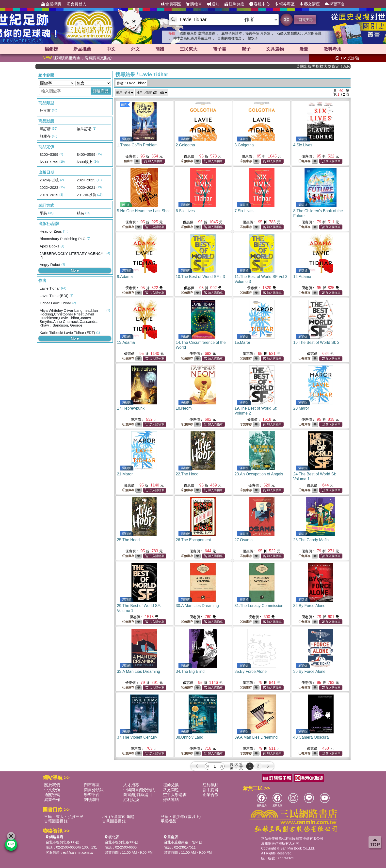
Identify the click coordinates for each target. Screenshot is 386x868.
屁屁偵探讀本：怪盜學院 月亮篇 (246, 33)
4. (303, 145)
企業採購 (51, 4)
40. (311, 737)
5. (143, 211)
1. (137, 145)
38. (190, 737)
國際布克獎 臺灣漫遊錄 (197, 33)
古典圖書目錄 (114, 821)
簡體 (160, 49)
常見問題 (171, 790)
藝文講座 (310, 4)
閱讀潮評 (92, 800)
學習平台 (335, 4)
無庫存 (187, 161)
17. (131, 408)
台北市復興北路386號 (62, 842)
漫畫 (304, 49)
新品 (82, 49)
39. (256, 737)
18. (184, 408)
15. (242, 342)
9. (125, 277)
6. (185, 211)
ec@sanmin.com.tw (78, 852)
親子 (246, 49)
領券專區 (285, 4)
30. (197, 606)
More (75, 270)
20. (301, 408)
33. (138, 671)
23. (259, 474)
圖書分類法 (94, 790)
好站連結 (171, 800)
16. (316, 342)
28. (311, 540)
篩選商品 (101, 91)
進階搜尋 (305, 20)
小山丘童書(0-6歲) (118, 817)
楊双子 (253, 38)
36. (309, 671)
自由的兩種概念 (229, 38)
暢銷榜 (51, 49)
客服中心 (259, 4)
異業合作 (52, 800)
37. (137, 737)
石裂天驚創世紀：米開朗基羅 (299, 33)
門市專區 (92, 785)
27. (244, 540)
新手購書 (210, 790)
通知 (213, 4)
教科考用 (333, 49)
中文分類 (52, 790)
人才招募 (131, 785)
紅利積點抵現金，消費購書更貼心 (77, 58)
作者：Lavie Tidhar (131, 83)
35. (251, 671)
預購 (124, 104)
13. (126, 342)
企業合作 (210, 795)
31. (259, 606)
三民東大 (189, 49)
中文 (111, 49)
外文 (135, 49)
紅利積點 (210, 785)
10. (200, 277)
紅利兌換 (234, 4)
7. (244, 211)
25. (128, 540)
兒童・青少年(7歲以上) (181, 817)
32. (309, 606)
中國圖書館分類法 (139, 790)
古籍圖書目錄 (56, 821)
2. (185, 145)
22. (187, 474)
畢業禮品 (168, 821)
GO (286, 19)
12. (302, 277)
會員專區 (171, 4)
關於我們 (52, 785)
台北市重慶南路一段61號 (183, 842)
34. (190, 671)
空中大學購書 (175, 795)
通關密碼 (52, 795)
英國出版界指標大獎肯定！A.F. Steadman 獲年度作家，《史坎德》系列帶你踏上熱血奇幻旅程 (332, 66)
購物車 (194, 4)
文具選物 (275, 49)
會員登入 (76, 4)
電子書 (220, 49)
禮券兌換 (171, 785)
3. (244, 145)
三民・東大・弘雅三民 (64, 817)
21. (125, 474)
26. (193, 540)
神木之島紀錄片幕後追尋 (192, 38)
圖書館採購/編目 (138, 795)
